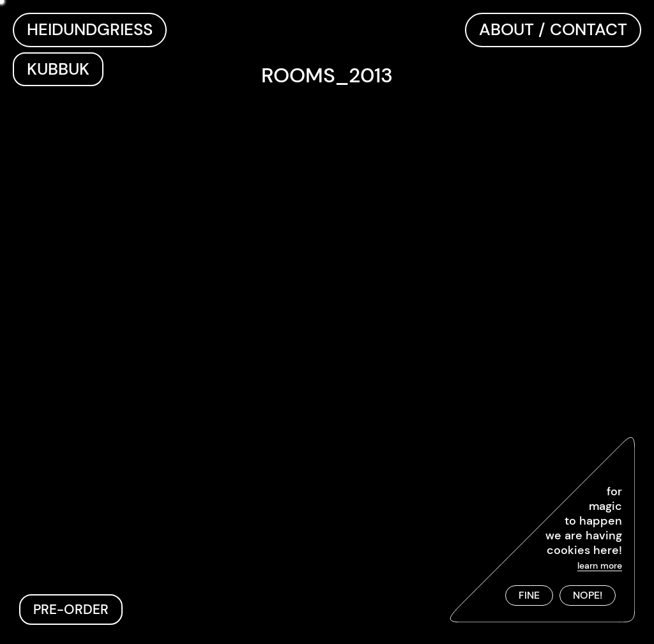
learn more (600, 565)
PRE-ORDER (71, 609)
